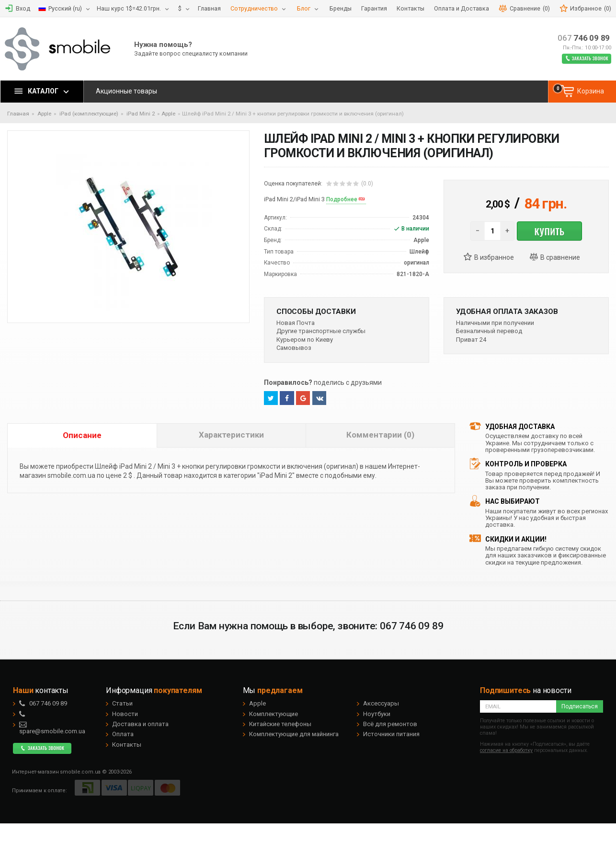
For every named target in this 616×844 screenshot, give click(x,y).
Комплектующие (274, 714)
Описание (82, 435)
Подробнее (342, 199)
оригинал (416, 263)
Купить (549, 231)
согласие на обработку (506, 750)
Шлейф (419, 252)
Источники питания (391, 734)
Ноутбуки (377, 714)
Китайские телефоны (280, 724)
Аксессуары (381, 703)
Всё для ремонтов (390, 724)
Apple (168, 114)
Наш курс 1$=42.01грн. (129, 8)
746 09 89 (584, 38)
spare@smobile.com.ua (52, 728)
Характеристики (231, 435)
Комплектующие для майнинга (294, 734)
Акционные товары (126, 91)
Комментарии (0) (380, 435)
